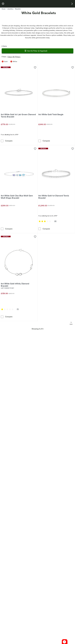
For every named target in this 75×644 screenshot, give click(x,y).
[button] (72, 4)
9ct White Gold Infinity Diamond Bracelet (15, 285)
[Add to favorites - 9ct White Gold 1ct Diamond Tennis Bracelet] (73, 149)
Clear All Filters (14, 57)
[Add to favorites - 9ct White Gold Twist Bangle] (73, 67)
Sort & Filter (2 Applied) (36, 51)
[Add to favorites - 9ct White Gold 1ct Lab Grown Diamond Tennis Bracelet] (35, 67)
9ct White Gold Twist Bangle (51, 114)
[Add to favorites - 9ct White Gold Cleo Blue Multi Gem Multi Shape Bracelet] (35, 149)
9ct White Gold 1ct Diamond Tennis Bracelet (54, 197)
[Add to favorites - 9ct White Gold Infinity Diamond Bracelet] (35, 236)
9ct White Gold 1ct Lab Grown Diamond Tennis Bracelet (18, 116)
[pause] (3, 4)
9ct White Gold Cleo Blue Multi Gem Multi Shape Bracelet (17, 197)
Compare (9, 141)
